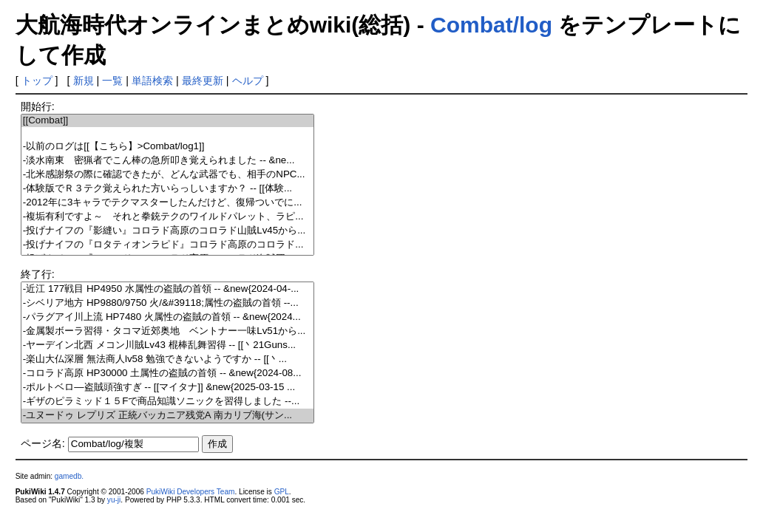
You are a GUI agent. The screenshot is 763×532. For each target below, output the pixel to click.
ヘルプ (248, 81)
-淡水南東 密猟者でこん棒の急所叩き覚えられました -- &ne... (167, 161)
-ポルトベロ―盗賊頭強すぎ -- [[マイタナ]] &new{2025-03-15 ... (167, 388)
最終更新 (203, 81)
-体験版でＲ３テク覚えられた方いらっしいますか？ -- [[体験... (167, 189)
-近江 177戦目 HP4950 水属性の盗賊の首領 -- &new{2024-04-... (167, 289)
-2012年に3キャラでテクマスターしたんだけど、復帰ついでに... (167, 203)
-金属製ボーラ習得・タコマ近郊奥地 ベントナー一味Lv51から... (167, 331)
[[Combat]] (167, 121)
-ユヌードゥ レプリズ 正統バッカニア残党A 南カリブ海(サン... (167, 416)
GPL (282, 492)
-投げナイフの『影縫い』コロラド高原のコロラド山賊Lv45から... (167, 231)
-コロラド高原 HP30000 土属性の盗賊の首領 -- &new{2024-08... (167, 374)
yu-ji (114, 500)
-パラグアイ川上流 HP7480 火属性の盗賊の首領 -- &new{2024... (167, 317)
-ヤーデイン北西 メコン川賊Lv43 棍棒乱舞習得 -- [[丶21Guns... (167, 345)
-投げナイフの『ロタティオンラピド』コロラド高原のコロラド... (167, 245)
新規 (84, 81)
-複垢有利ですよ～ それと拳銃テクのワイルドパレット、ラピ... (167, 217)
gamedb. (69, 476)
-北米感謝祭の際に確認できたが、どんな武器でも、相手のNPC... (167, 175)
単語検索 (152, 81)
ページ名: (43, 443)
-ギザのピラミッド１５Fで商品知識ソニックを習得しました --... (167, 402)
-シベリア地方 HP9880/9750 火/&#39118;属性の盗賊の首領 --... (167, 303)
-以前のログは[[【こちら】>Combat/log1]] (167, 147)
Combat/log (491, 25)
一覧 (112, 81)
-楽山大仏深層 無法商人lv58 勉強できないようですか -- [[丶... (167, 359)
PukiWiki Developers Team (191, 492)
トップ (37, 81)
